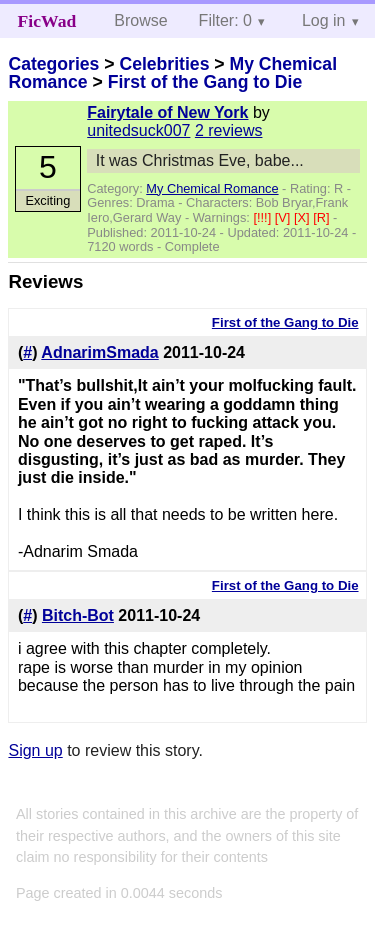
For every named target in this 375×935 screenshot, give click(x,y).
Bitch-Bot (78, 615)
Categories (53, 64)
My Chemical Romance (212, 188)
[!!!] (263, 217)
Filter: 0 (225, 20)
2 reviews (229, 130)
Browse (140, 20)
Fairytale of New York (167, 112)
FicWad (47, 21)
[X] (303, 217)
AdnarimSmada (99, 352)
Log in (324, 20)
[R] (323, 217)
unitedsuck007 (138, 130)
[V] (284, 217)
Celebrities (164, 64)
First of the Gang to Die (205, 82)
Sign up (35, 750)
